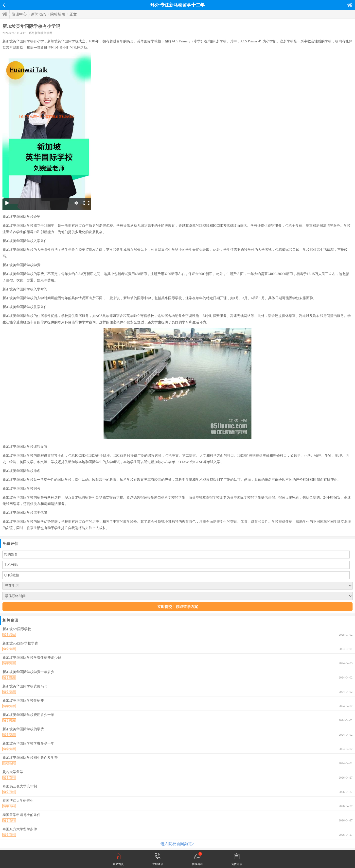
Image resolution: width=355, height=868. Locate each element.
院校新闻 (58, 14)
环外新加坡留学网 (41, 33)
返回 (4, 5)
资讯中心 (19, 14)
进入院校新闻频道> (177, 844)
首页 (350, 5)
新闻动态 (38, 14)
